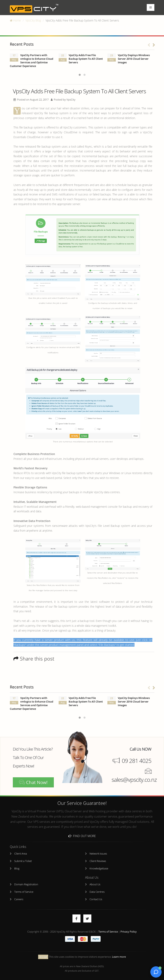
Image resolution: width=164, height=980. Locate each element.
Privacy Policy (129, 932)
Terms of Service (24, 892)
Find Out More (82, 836)
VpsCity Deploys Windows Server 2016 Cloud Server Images (134, 59)
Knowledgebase (99, 869)
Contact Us (96, 899)
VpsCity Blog (33, 20)
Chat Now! (33, 782)
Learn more (119, 957)
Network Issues (98, 854)
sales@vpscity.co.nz (134, 780)
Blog (17, 869)
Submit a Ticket (23, 861)
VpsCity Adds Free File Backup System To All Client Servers (86, 59)
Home (15, 20)
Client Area (21, 854)
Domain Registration (26, 884)
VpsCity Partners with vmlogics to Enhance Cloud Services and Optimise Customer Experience (32, 61)
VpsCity (71, 100)
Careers (19, 899)
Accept (43, 957)
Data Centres (97, 892)
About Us (95, 884)
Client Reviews (98, 861)
